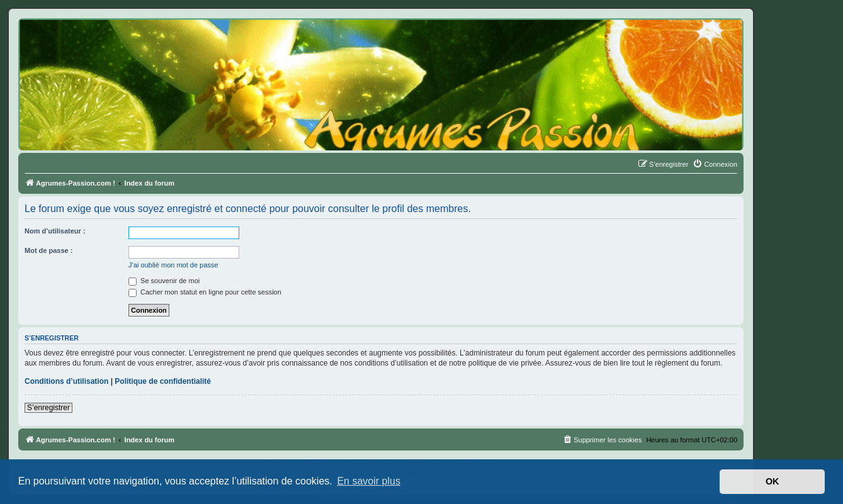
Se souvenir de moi (164, 281)
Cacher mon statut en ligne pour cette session (205, 292)
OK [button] (772, 481)
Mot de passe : (48, 250)
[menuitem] (715, 164)
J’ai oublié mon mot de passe (173, 265)
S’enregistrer (48, 408)
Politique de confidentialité (163, 381)
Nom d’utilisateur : (55, 231)
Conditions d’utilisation (66, 381)
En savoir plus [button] (369, 481)
